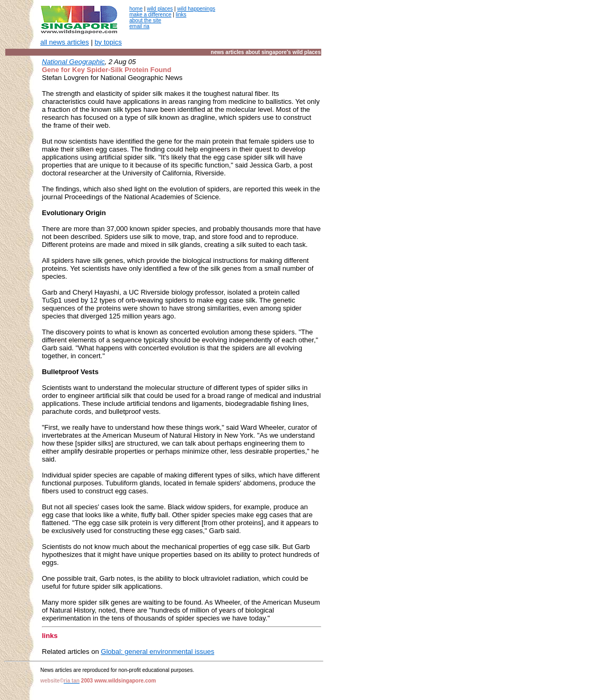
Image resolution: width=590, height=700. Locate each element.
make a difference (150, 15)
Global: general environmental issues (157, 652)
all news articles (65, 42)
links (181, 15)
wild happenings (196, 9)
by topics (108, 42)
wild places (160, 9)
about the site (145, 20)
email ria (139, 26)
